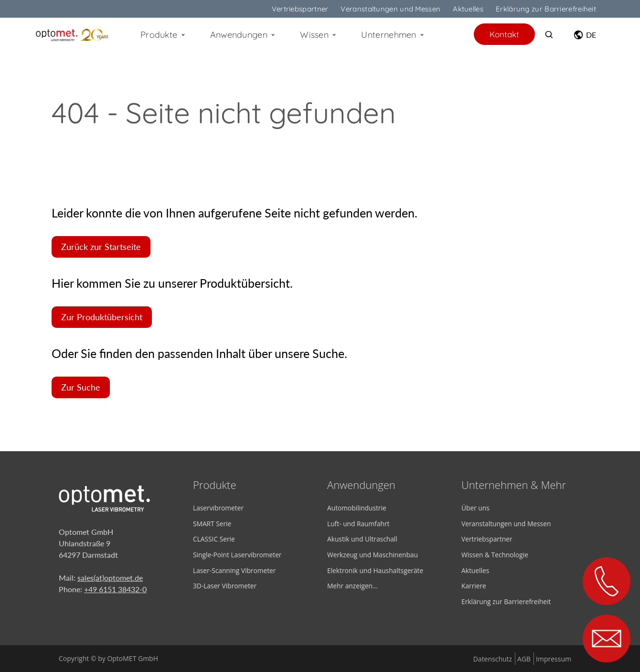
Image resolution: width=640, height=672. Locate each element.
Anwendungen (243, 35)
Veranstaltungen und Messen (390, 9)
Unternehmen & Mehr (514, 485)
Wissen (319, 35)
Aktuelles (468, 9)
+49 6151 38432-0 (115, 589)
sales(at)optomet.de (110, 578)
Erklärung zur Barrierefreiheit (546, 9)
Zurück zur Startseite (101, 247)
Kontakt (504, 34)
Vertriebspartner (300, 9)
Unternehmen (393, 35)
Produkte (163, 35)
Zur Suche (81, 387)
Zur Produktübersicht (102, 317)
